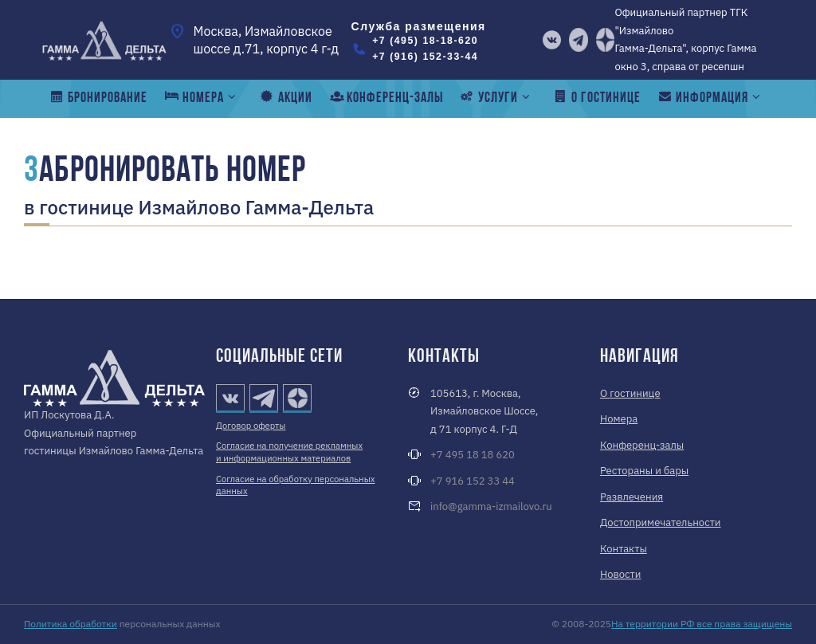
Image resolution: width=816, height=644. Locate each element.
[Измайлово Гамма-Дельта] (104, 39)
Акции (285, 98)
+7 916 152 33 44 (473, 481)
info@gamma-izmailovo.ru (491, 507)
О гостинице (630, 393)
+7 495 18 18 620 (473, 455)
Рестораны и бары (644, 471)
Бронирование (98, 98)
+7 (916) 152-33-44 (425, 57)
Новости (620, 574)
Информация (711, 98)
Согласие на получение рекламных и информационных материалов (289, 452)
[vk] (552, 40)
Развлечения (632, 497)
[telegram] (579, 40)
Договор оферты (251, 426)
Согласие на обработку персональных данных (295, 485)
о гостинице (596, 98)
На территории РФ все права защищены (702, 624)
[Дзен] (606, 40)
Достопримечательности (661, 522)
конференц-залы (385, 98)
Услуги (496, 98)
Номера (619, 419)
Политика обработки (71, 624)
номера (202, 98)
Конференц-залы (642, 445)
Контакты (624, 549)
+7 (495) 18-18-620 (425, 41)
